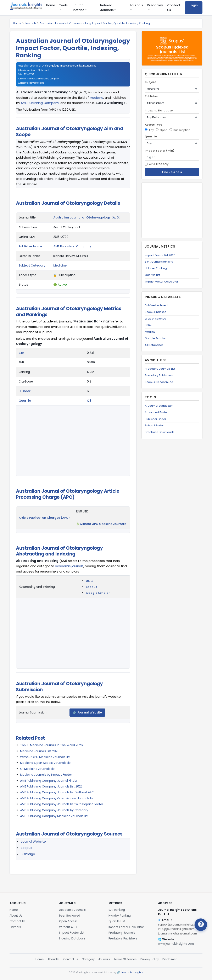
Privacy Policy (150, 959)
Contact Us (174, 8)
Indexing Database (159, 110)
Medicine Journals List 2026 (40, 751)
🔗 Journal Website (87, 712)
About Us (16, 916)
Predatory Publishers (159, 375)
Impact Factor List (72, 933)
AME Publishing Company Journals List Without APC (57, 792)
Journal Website (33, 841)
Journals (30, 23)
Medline (150, 332)
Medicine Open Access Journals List (46, 763)
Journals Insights (132, 972)
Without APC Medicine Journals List (45, 757)
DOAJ (149, 325)
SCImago (28, 854)
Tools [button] (63, 5)
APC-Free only (157, 164)
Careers (15, 927)
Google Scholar (98, 593)
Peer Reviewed (70, 916)
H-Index (25, 391)
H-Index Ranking (156, 268)
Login (194, 5)
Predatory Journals (122, 933)
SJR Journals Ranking (159, 262)
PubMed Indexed (156, 305)
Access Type (154, 125)
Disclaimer (170, 959)
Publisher (151, 96)
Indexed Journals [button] (107, 8)
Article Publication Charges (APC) (44, 518)
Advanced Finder (156, 412)
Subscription (180, 130)
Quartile (25, 401)
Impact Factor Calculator (161, 282)
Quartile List (152, 275)
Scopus (91, 587)
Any (149, 130)
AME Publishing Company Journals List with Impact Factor (62, 804)
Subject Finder (154, 425)
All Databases (154, 345)
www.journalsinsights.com (176, 944)
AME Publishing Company (40, 103)
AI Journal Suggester (159, 406)
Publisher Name (30, 246)
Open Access (68, 921)
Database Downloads (160, 432)
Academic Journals (72, 910)
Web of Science (155, 319)
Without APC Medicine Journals (103, 524)
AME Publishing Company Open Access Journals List (57, 798)
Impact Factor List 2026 (160, 255)
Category (88, 959)
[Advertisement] (172, 210)
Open (162, 130)
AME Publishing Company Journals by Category (54, 810)
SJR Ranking (117, 910)
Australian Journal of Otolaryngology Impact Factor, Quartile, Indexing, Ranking (95, 23)
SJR (21, 353)
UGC (89, 581)
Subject (150, 82)
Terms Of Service (125, 959)
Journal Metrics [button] (79, 8)
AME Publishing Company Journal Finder (49, 781)
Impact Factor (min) (160, 151)
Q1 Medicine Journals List (38, 769)
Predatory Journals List (160, 369)
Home (51, 5)
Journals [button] (136, 5)
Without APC (68, 927)
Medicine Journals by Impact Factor (46, 775)
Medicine (96, 98)
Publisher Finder (155, 419)
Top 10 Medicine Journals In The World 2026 (51, 745)
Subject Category (32, 265)
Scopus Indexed (156, 312)
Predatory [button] (155, 5)
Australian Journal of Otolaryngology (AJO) (87, 217)
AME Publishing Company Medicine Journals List (54, 816)
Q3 (89, 401)
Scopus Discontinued (159, 382)
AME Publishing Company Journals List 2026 (51, 786)
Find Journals (172, 172)
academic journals (69, 566)
